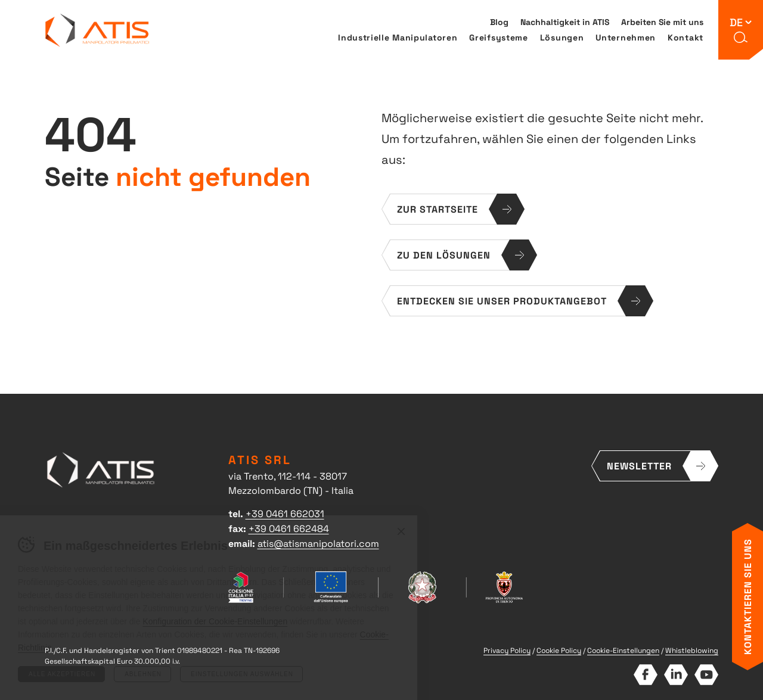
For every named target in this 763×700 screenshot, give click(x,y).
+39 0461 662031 (285, 513)
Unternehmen (626, 37)
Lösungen (562, 37)
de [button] (736, 22)
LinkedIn (676, 675)
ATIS (97, 30)
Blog (499, 21)
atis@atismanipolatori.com (318, 543)
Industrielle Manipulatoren (398, 37)
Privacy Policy (507, 650)
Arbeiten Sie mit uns (662, 21)
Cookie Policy (559, 650)
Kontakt (686, 37)
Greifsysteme (498, 37)
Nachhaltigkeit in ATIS (565, 21)
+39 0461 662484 (289, 528)
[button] (741, 38)
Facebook (645, 675)
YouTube (706, 675)
